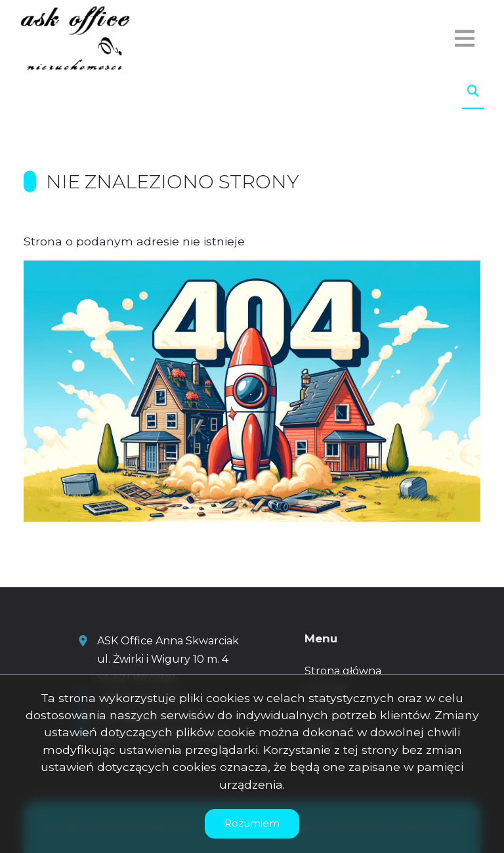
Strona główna (343, 671)
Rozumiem (252, 823)
